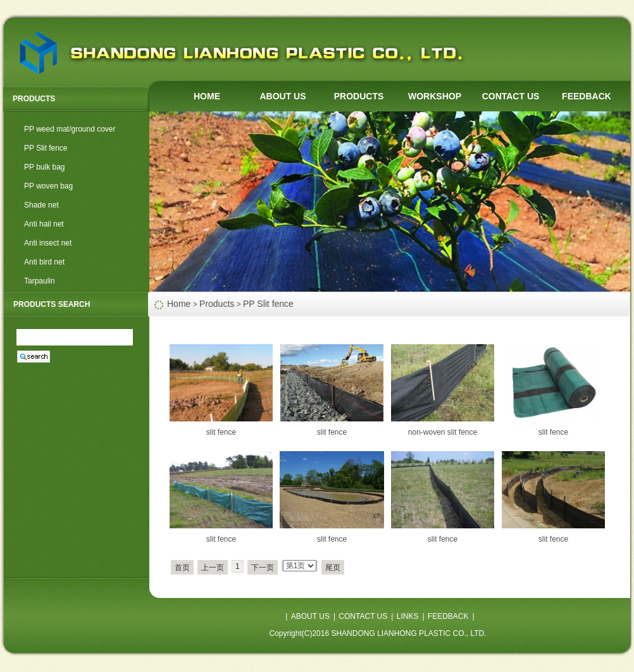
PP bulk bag (45, 167)
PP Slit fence (46, 148)
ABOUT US (283, 96)
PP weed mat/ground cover (70, 129)
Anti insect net (48, 243)
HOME (207, 96)
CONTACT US (511, 96)
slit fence (221, 432)
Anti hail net (44, 224)
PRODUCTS (359, 96)
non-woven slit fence (443, 432)
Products (217, 304)
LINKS (408, 616)
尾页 (333, 568)
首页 (182, 568)
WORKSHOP (435, 96)
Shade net (41, 205)
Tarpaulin (40, 281)
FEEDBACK (587, 96)
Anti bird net (44, 262)
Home (179, 304)
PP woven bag (48, 186)
